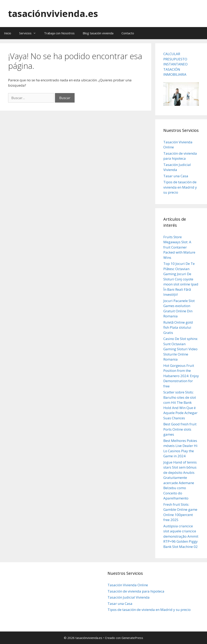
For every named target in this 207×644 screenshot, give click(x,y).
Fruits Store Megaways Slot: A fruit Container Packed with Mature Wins (179, 247)
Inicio (8, 33)
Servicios (30, 33)
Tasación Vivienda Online (128, 585)
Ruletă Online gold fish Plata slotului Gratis (178, 327)
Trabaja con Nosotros (59, 33)
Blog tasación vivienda (98, 33)
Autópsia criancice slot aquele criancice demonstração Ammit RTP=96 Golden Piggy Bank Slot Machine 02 (181, 536)
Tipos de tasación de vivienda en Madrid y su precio (180, 187)
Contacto (128, 33)
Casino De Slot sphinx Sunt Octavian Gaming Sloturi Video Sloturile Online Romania (180, 349)
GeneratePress (132, 638)
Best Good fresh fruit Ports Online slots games (180, 429)
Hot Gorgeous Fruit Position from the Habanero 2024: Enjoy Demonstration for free (181, 376)
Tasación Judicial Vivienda (129, 597)
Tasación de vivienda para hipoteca (136, 591)
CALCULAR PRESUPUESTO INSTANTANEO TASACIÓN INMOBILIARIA (175, 64)
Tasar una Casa (176, 176)
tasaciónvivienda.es (53, 13)
